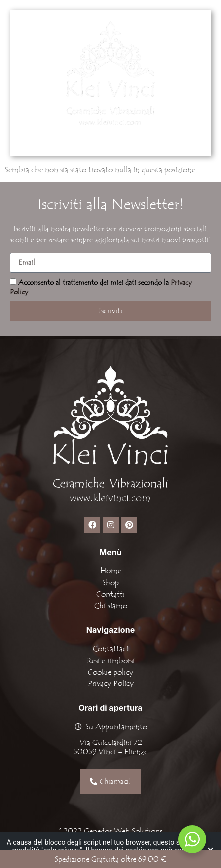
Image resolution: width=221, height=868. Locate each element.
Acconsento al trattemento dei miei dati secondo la (101, 287)
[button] (149, 138)
